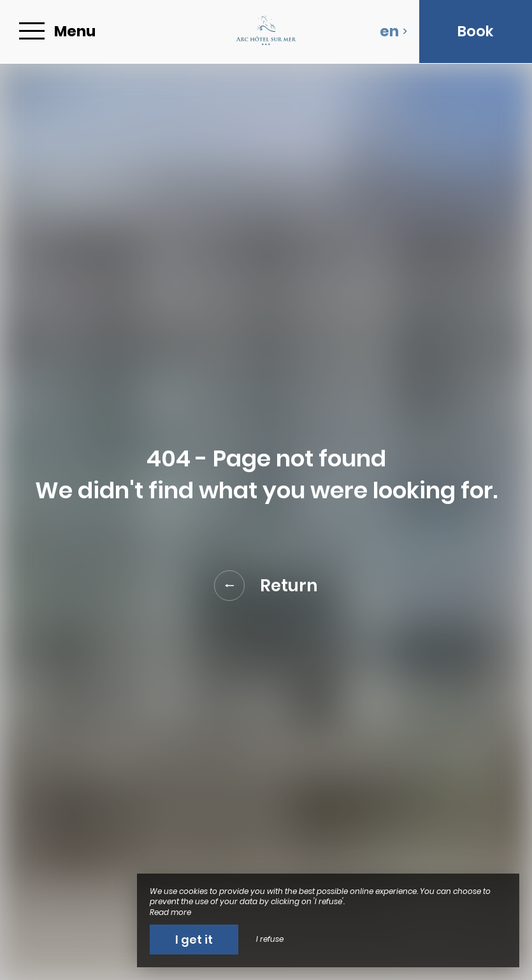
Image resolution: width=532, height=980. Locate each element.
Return (266, 586)
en (394, 31)
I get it (194, 940)
